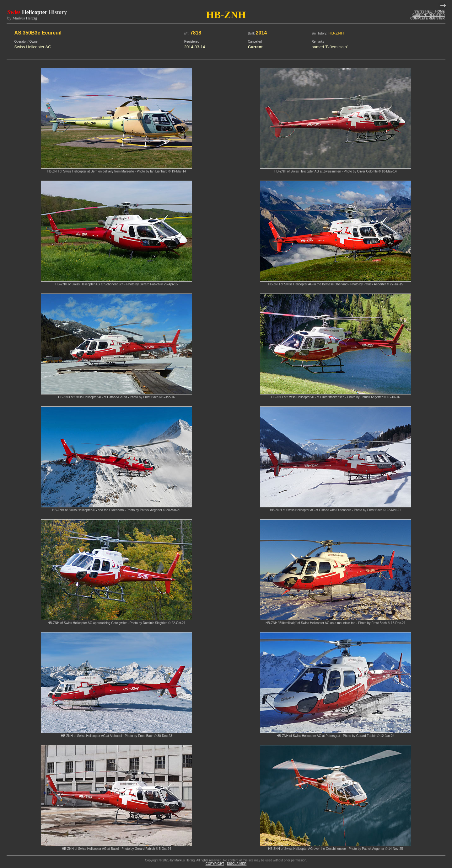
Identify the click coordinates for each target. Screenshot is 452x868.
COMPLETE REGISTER (427, 18)
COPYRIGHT (215, 864)
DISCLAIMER (237, 864)
